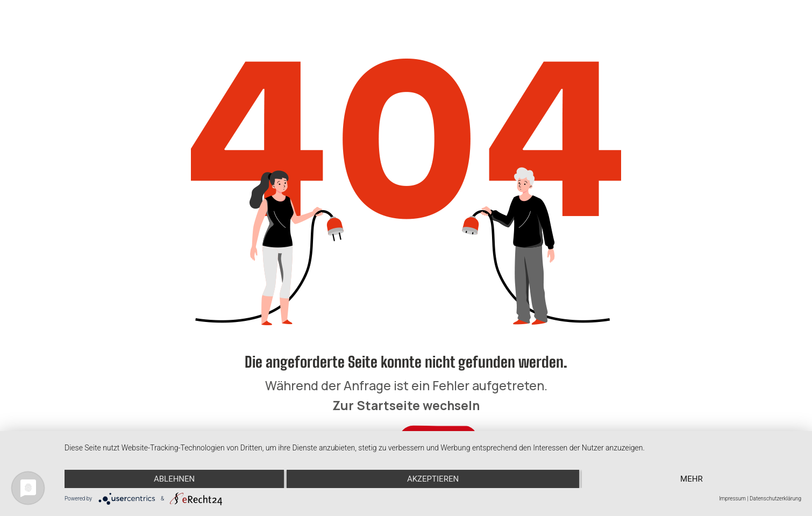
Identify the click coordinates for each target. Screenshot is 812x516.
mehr (692, 479)
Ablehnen (174, 479)
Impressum (732, 499)
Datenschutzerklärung (775, 499)
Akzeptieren (433, 479)
